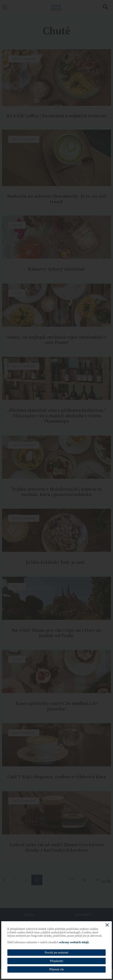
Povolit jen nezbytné (56, 953)
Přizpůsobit (56, 961)
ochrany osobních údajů (74, 942)
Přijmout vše (56, 969)
